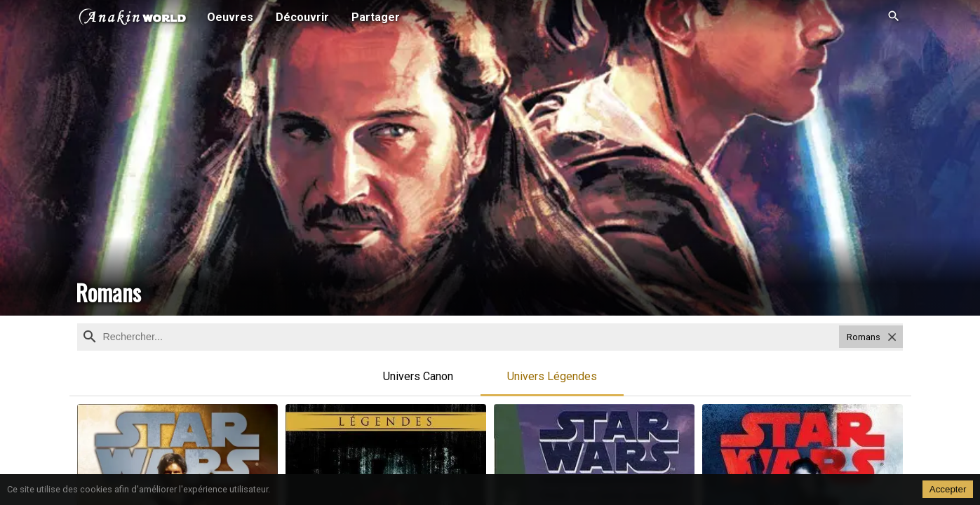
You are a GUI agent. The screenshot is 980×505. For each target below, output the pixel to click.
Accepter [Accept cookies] (948, 489)
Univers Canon (418, 376)
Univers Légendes (552, 376)
